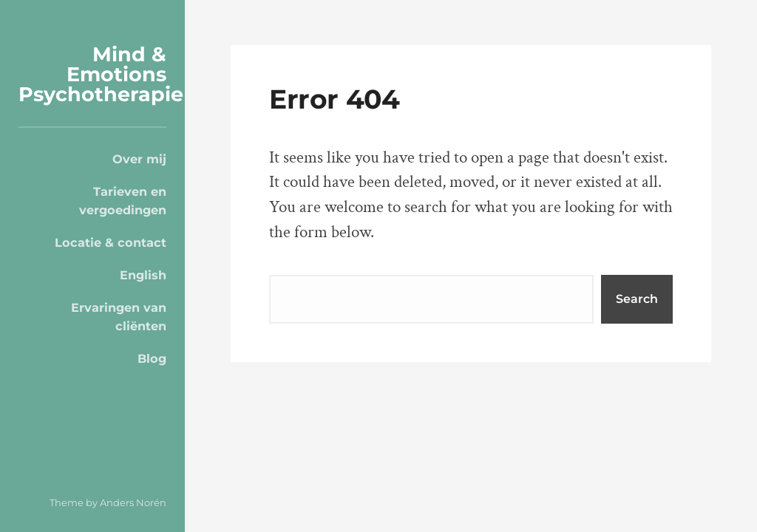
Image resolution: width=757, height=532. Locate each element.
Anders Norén (133, 502)
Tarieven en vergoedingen (123, 200)
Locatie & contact (111, 242)
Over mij (139, 159)
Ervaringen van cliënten (119, 316)
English (143, 275)
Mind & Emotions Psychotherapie (101, 74)
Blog (152, 358)
